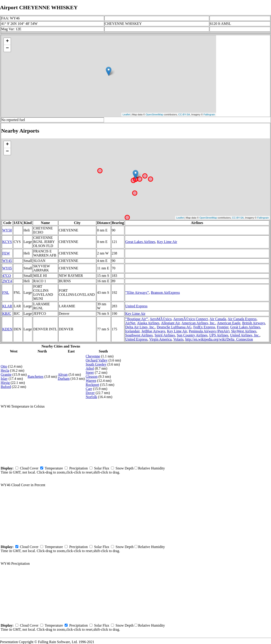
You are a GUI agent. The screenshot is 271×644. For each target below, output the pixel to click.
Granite (6, 374)
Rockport (92, 385)
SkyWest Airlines (244, 331)
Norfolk (91, 397)
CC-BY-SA (184, 114)
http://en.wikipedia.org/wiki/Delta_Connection (219, 339)
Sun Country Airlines (192, 335)
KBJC (7, 314)
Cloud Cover (29, 468)
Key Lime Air (167, 242)
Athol (90, 368)
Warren (91, 381)
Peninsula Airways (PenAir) (209, 331)
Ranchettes (35, 377)
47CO (7, 276)
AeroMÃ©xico (161, 319)
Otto (4, 366)
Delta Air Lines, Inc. (140, 327)
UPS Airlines (219, 335)
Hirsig (5, 383)
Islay (4, 379)
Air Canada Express (242, 319)
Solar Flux (102, 468)
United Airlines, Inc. (245, 335)
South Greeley (96, 364)
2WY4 (7, 281)
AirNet (130, 323)
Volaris (178, 339)
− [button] (7, 48)
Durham (64, 379)
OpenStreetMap (155, 114)
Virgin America (160, 339)
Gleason (92, 377)
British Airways (253, 323)
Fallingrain (209, 114)
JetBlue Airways (153, 331)
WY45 (7, 261)
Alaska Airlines (148, 323)
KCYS (7, 242)
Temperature (54, 468)
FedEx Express (204, 327)
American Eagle (229, 323)
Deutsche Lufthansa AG (174, 327)
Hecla (5, 370)
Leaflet (126, 114)
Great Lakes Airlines (140, 242)
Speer (90, 372)
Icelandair (132, 331)
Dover (90, 393)
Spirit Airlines (165, 335)
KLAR (7, 306)
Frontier (223, 327)
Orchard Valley (97, 360)
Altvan (63, 374)
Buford (6, 387)
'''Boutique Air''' (137, 319)
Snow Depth (125, 468)
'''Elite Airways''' (137, 293)
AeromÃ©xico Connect (190, 319)
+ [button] (7, 41)
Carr (89, 389)
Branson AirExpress (165, 293)
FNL (6, 293)
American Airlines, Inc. (198, 323)
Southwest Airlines (139, 335)
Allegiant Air (170, 323)
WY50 (7, 230)
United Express (136, 306)
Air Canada (218, 319)
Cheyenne (93, 356)
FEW (6, 253)
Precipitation (78, 468)
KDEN (7, 329)
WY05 (7, 268)
